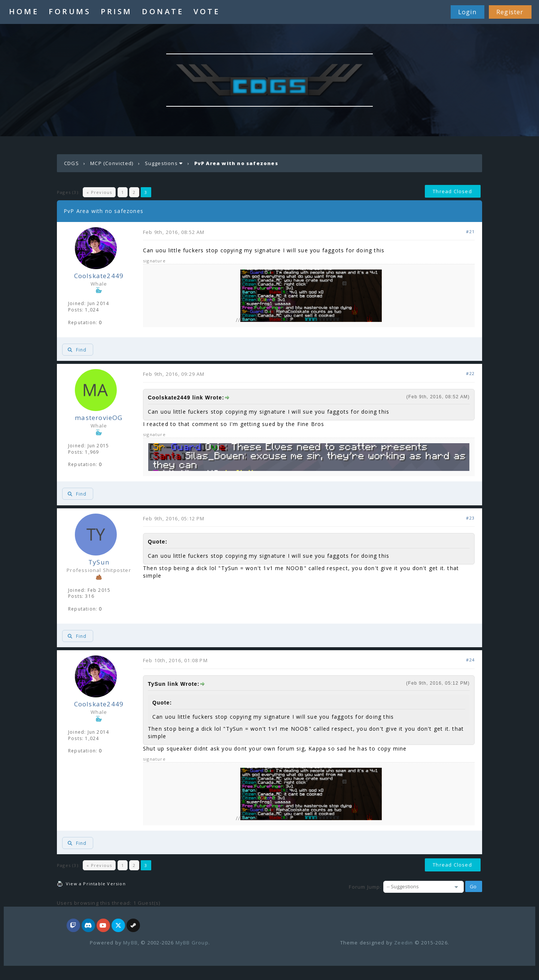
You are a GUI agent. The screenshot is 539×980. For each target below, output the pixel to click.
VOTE (207, 11)
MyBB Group (192, 943)
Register (510, 12)
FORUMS (70, 11)
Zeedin (404, 943)
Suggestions (161, 163)
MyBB (130, 943)
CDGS (71, 163)
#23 (470, 518)
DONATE (163, 11)
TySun (99, 562)
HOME (24, 11)
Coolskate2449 (99, 276)
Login (467, 12)
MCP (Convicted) (112, 163)
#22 (470, 373)
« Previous (99, 192)
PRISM (116, 11)
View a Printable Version (96, 884)
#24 (470, 660)
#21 (470, 232)
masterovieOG (99, 418)
